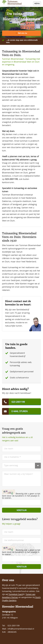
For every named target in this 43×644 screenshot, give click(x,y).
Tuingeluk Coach (16, 595)
